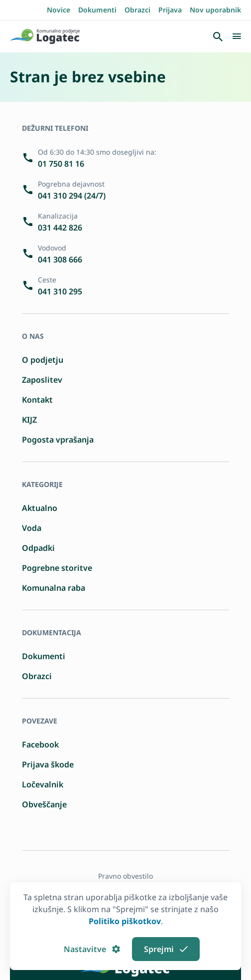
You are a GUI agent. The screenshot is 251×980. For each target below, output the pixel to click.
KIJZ (29, 420)
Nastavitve (92, 949)
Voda (32, 528)
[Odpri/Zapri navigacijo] (237, 36)
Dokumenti (97, 10)
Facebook (40, 744)
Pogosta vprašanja (58, 440)
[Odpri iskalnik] (218, 36)
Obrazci (137, 10)
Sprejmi (166, 949)
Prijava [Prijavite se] (170, 10)
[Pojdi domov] (45, 36)
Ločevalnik (43, 784)
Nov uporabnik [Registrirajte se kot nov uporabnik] (215, 10)
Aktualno (40, 508)
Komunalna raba (54, 588)
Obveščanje (44, 804)
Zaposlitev (42, 380)
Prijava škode (48, 764)
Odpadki (38, 548)
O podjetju (43, 360)
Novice (59, 10)
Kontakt (37, 400)
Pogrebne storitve (57, 568)
